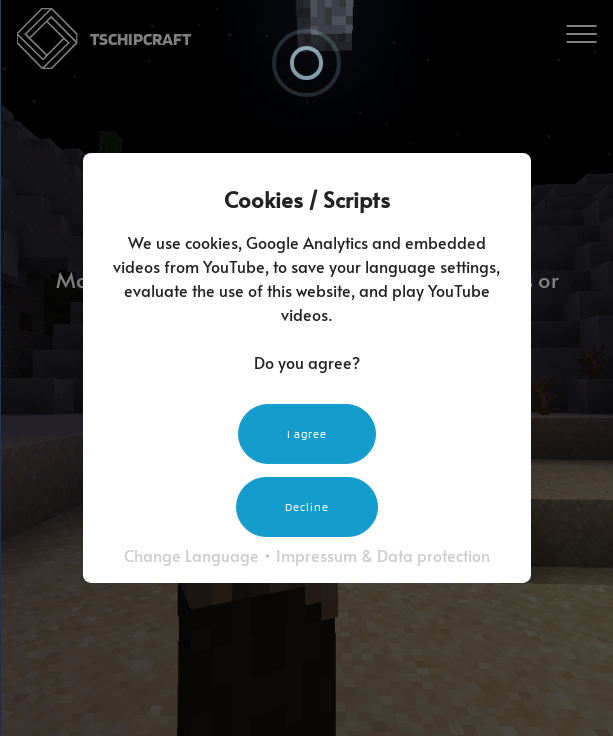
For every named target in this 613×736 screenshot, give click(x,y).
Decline (307, 506)
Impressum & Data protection (383, 555)
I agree (307, 433)
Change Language (191, 555)
